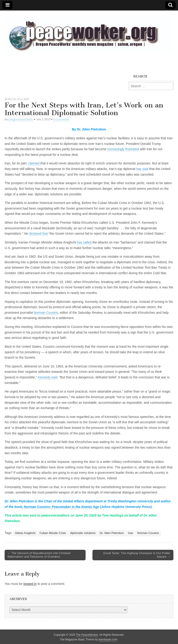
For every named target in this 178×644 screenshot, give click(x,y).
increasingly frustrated (123, 149)
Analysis (10, 99)
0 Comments (61, 119)
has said (142, 169)
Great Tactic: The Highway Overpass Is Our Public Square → (137, 555)
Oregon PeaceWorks (21, 119)
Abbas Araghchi (25, 533)
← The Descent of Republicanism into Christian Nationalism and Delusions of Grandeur (39, 555)
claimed (34, 163)
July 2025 (23, 99)
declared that (38, 234)
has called (84, 242)
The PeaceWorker (87, 635)
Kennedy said (47, 377)
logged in (30, 584)
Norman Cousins (46, 313)
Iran (130, 533)
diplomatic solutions (83, 533)
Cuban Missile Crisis (53, 533)
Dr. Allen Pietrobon (112, 533)
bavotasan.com (108, 640)
